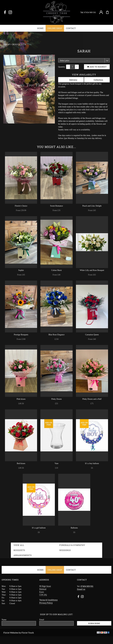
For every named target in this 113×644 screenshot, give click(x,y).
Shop (7, 44)
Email (42, 620)
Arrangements (23, 555)
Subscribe (94, 623)
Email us (81, 589)
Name (4, 620)
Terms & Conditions (48, 600)
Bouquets (19, 44)
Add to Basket (97, 67)
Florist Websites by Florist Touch (19, 633)
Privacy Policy (46, 603)
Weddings (65, 550)
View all (19, 545)
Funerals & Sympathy (72, 545)
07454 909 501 (90, 12)
